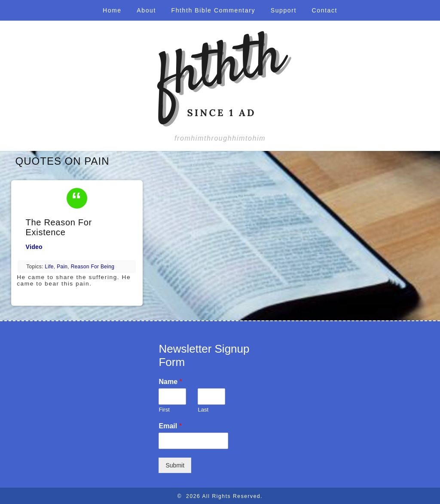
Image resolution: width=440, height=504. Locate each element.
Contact (325, 10)
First (164, 410)
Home (112, 10)
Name (170, 382)
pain (62, 267)
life (49, 267)
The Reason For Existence (59, 227)
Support (284, 10)
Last (203, 410)
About (146, 10)
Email (170, 426)
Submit (175, 465)
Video (34, 247)
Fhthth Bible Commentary (214, 10)
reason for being (93, 267)
